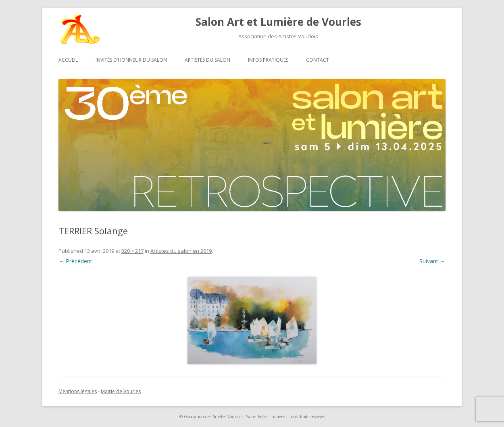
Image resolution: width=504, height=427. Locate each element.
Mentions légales (78, 391)
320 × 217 (132, 251)
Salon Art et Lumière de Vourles (278, 22)
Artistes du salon (207, 60)
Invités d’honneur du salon (131, 60)
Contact (318, 60)
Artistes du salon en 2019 (181, 251)
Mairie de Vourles (121, 391)
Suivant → (432, 261)
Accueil (68, 60)
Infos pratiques (268, 60)
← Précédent (75, 261)
